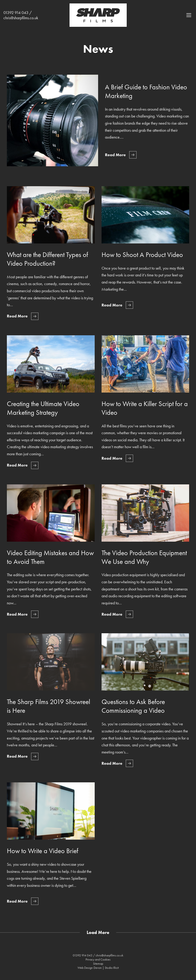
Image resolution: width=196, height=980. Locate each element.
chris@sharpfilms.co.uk (21, 18)
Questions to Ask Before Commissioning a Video (133, 706)
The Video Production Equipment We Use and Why (144, 557)
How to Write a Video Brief (43, 851)
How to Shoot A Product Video (142, 255)
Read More (115, 155)
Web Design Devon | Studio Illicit (98, 968)
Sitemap (98, 964)
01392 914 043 (16, 12)
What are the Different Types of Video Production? (47, 259)
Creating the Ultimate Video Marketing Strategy (43, 408)
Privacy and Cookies (98, 959)
